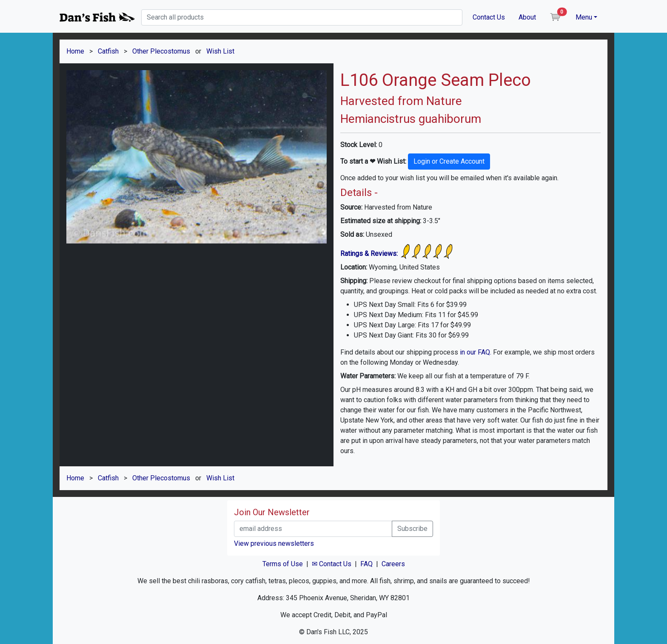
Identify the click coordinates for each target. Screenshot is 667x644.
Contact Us (489, 17)
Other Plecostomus (161, 51)
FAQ (366, 564)
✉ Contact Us (332, 564)
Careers (393, 564)
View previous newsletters (274, 543)
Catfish (108, 51)
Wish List (220, 51)
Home (75, 51)
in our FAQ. (476, 352)
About (527, 17)
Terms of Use (283, 564)
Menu (584, 17)
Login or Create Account (449, 161)
